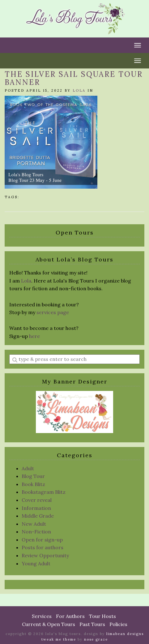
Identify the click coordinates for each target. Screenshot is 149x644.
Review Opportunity (45, 555)
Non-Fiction (36, 532)
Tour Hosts (102, 616)
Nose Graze (96, 639)
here (34, 336)
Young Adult (36, 563)
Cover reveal (37, 500)
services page (53, 312)
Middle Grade (38, 516)
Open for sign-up (42, 540)
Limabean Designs (125, 634)
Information (36, 508)
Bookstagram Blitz (44, 492)
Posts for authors (43, 547)
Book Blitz (33, 484)
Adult (28, 468)
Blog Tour (33, 476)
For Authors (70, 616)
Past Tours (92, 624)
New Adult (34, 524)
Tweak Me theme (59, 639)
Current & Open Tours (49, 624)
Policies (118, 624)
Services (42, 616)
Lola (79, 90)
